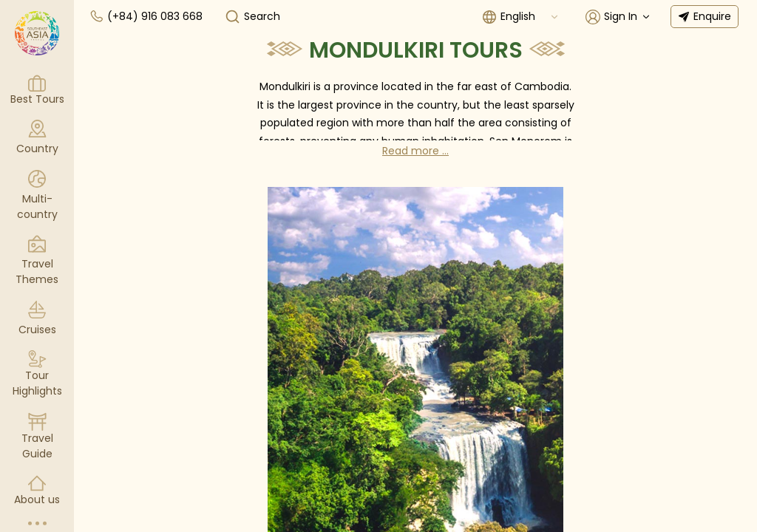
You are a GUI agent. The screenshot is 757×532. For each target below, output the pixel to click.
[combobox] (530, 17)
